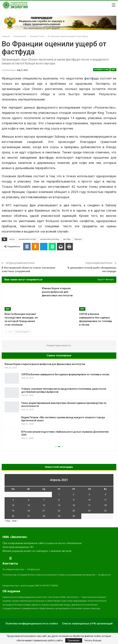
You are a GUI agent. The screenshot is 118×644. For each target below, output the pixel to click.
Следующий (23, 332)
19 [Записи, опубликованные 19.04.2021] (13, 511)
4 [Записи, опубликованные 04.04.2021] (105, 494)
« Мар (8, 521)
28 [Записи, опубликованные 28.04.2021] (44, 516)
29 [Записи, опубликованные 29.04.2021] (59, 516)
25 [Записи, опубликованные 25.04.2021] (105, 511)
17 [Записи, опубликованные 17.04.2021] (89, 505)
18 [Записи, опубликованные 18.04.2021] (105, 505)
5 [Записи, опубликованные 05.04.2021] (13, 500)
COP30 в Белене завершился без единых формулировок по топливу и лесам (65, 374)
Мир (113, 70)
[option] (59, 402)
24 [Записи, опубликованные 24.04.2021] (89, 511)
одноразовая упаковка (50, 239)
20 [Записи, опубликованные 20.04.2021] (29, 511)
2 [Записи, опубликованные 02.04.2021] (74, 494)
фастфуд (67, 239)
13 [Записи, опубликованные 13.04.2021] (29, 505)
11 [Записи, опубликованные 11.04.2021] (105, 500)
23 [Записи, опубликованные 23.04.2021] (74, 511)
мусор (12, 239)
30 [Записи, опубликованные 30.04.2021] (74, 516)
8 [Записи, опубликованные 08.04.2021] (59, 500)
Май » (15, 521)
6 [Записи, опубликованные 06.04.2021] (29, 500)
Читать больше (93, 640)
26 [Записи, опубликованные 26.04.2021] (13, 516)
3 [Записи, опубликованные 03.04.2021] (89, 494)
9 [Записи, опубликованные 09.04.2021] (74, 500)
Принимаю (74, 640)
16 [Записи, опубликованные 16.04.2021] (74, 505)
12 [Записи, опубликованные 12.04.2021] (13, 505)
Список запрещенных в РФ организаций (87, 624)
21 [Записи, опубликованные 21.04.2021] (44, 511)
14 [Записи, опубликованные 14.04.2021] (44, 505)
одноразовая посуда (27, 239)
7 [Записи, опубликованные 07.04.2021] (44, 500)
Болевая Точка (101, 70)
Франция (78, 239)
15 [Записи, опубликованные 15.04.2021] (59, 505)
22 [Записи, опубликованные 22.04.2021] (59, 511)
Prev (9, 332)
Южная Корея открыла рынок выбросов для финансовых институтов (45, 364)
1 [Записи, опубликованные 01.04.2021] (59, 494)
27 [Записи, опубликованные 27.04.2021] (29, 516)
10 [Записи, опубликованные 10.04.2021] (89, 500)
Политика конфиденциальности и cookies (32, 624)
